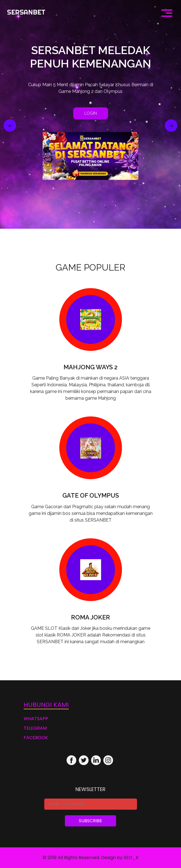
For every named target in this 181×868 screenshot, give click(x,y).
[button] (10, 126)
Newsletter (90, 789)
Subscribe (90, 821)
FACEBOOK (36, 738)
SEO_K (131, 858)
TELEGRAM (35, 728)
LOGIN (91, 113)
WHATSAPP (36, 719)
